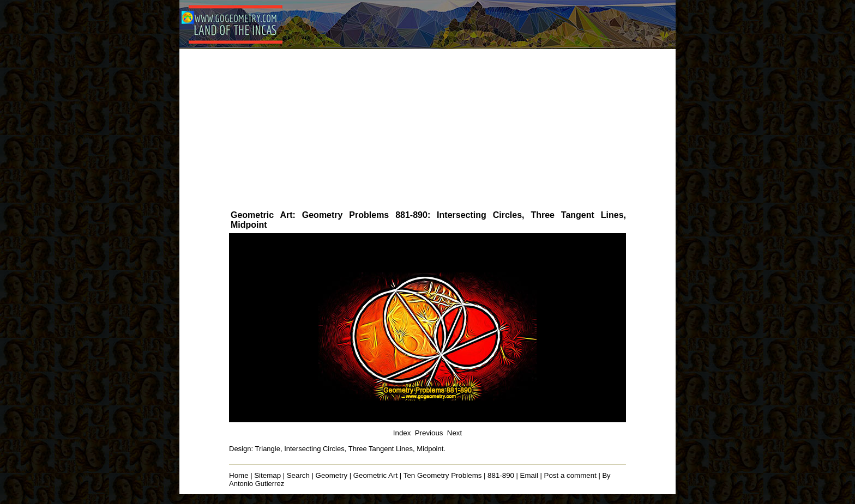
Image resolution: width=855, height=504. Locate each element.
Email (529, 475)
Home (239, 475)
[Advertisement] (427, 129)
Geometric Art (375, 475)
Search (298, 475)
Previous (429, 433)
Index (402, 433)
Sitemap (267, 475)
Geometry (332, 475)
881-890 (501, 475)
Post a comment (570, 475)
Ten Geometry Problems (443, 475)
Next (454, 433)
